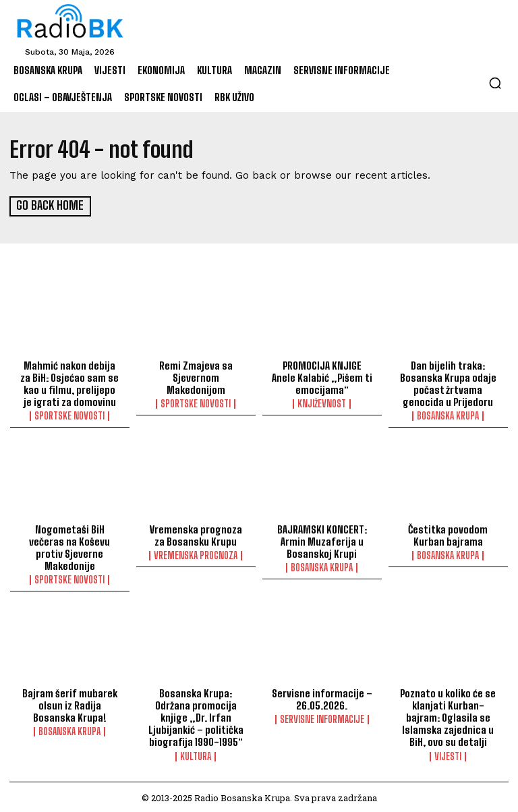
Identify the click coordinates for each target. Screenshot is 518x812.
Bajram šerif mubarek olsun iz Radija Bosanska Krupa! (69, 704)
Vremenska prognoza (196, 554)
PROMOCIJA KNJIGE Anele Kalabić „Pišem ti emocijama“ (322, 376)
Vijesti (448, 755)
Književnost (322, 403)
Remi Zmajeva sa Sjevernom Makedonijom (196, 376)
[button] (495, 83)
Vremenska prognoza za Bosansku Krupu (196, 534)
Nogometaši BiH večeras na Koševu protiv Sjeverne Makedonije (70, 546)
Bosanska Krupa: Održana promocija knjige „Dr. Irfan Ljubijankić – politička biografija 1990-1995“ (196, 716)
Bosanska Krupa (448, 415)
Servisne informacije (322, 718)
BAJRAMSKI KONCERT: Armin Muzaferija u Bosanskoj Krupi (322, 540)
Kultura (196, 755)
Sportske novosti (69, 415)
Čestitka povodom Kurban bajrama (448, 534)
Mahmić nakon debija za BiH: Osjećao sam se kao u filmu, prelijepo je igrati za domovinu (70, 382)
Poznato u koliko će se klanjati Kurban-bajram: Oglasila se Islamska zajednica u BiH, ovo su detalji (448, 716)
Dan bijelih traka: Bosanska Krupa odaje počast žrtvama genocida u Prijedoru (448, 382)
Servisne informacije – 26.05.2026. (322, 698)
